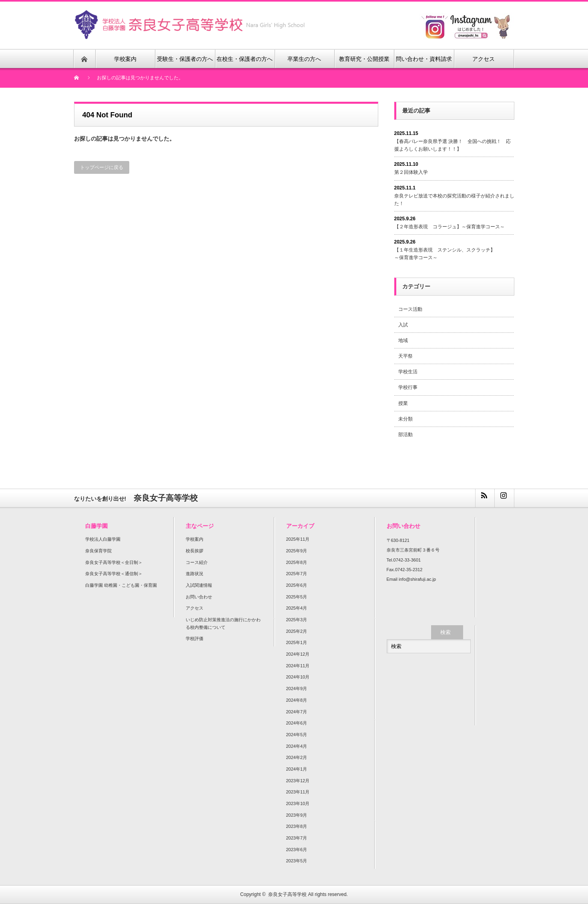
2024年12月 (298, 654)
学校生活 (408, 372)
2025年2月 (297, 631)
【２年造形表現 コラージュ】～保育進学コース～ (450, 227)
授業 (403, 403)
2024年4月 (297, 746)
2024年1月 (297, 769)
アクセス (195, 608)
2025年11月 (298, 539)
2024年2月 (297, 757)
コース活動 (410, 309)
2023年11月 (298, 792)
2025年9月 (297, 551)
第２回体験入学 (411, 172)
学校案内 (195, 539)
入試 (403, 325)
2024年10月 (298, 677)
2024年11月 (298, 666)
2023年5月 (297, 861)
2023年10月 (298, 803)
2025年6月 (297, 585)
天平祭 (405, 356)
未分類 (405, 419)
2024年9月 (297, 689)
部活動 (405, 435)
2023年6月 (297, 850)
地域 (403, 340)
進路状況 (195, 574)
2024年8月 (297, 700)
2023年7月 (297, 838)
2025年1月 (297, 642)
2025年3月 (297, 620)
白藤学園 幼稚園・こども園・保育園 (121, 585)
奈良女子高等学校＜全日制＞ (114, 562)
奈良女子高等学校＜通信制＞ (114, 574)
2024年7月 (297, 712)
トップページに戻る (102, 167)
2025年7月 (297, 574)
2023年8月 (297, 826)
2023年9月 (297, 815)
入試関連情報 (199, 585)
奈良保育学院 (98, 551)
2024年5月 (297, 735)
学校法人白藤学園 (103, 539)
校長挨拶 (195, 551)
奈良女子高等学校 (287, 894)
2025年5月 (297, 597)
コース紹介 (197, 562)
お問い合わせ (199, 597)
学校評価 (195, 638)
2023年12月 (298, 781)
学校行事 (408, 387)
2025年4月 (297, 608)
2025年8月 (297, 562)
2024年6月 (297, 723)
